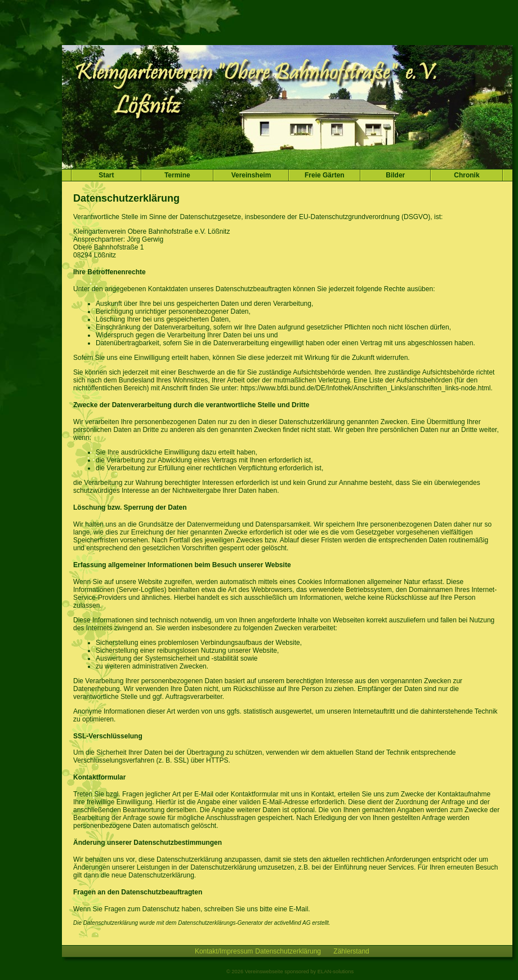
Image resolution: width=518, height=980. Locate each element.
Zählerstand (351, 951)
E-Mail (298, 909)
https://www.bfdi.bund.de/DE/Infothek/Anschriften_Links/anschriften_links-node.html (365, 388)
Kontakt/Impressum (224, 951)
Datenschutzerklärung (288, 951)
